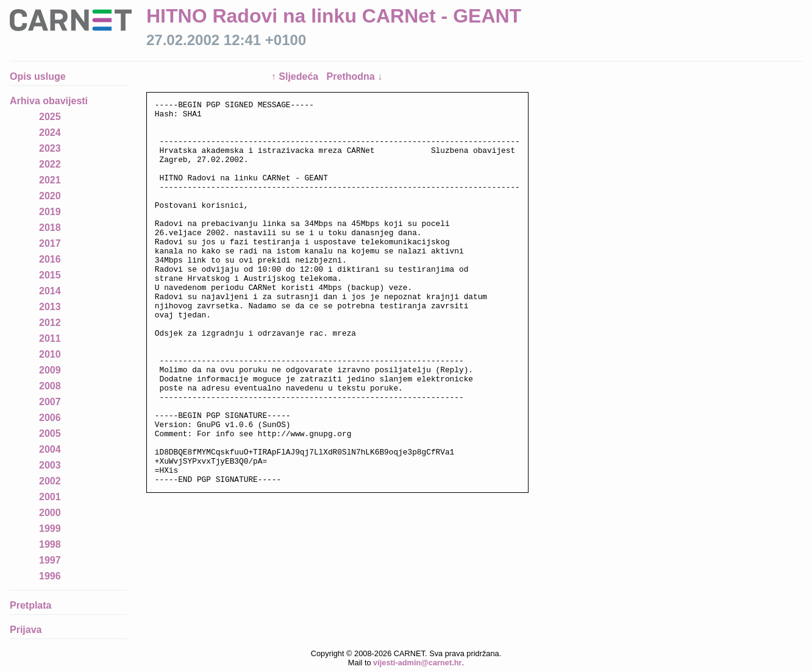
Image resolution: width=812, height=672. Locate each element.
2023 (50, 148)
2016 (50, 259)
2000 (50, 513)
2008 (50, 386)
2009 (50, 370)
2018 (50, 228)
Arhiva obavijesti (49, 101)
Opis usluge (38, 76)
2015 (50, 275)
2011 (50, 338)
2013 (50, 307)
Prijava (26, 630)
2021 (50, 180)
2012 (50, 323)
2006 (50, 418)
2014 (50, 291)
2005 (50, 433)
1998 (50, 544)
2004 (50, 449)
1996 (50, 576)
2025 (50, 117)
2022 (50, 164)
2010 (50, 354)
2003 (50, 465)
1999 (50, 529)
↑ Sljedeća (296, 76)
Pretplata (30, 605)
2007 (50, 402)
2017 (50, 243)
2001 (50, 497)
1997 (50, 560)
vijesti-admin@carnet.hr (417, 663)
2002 (50, 481)
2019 (50, 212)
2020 (50, 196)
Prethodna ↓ (355, 76)
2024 (50, 133)
